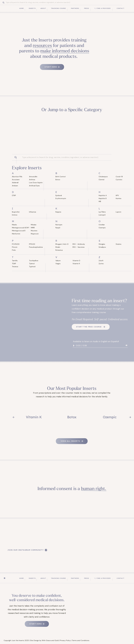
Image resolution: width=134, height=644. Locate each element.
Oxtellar (102, 225)
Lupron (118, 212)
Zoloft (101, 261)
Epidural (59, 195)
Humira (118, 198)
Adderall (15, 183)
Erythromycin (61, 198)
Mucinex (34, 231)
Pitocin (15, 247)
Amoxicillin (33, 177)
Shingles (102, 244)
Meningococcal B (19, 231)
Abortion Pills (17, 177)
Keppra (58, 212)
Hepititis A (103, 195)
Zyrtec (101, 264)
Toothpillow (34, 261)
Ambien (15, 186)
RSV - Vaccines (79, 247)
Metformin (16, 234)
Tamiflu (15, 261)
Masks (14, 225)
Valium (58, 261)
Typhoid (32, 267)
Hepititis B (103, 198)
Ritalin (58, 247)
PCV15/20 (16, 244)
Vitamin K (76, 264)
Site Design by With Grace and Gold (44, 640)
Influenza (33, 212)
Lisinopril (102, 215)
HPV (117, 195)
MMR (33, 228)
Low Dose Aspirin (36, 183)
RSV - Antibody (79, 244)
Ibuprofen (16, 212)
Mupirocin (35, 234)
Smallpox (102, 247)
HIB (100, 201)
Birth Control (60, 177)
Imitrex (15, 215)
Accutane (16, 180)
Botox (58, 180)
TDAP (14, 264)
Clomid (101, 180)
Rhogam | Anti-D (62, 244)
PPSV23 (32, 244)
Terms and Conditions (81, 640)
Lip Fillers (102, 212)
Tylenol (32, 264)
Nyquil (58, 228)
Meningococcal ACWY (21, 228)
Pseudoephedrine (36, 247)
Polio (14, 250)
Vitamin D (76, 261)
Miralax (34, 225)
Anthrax (32, 180)
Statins (119, 244)
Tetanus (15, 267)
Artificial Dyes (34, 186)
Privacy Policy (65, 640)
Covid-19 (119, 177)
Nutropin (59, 225)
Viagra (58, 264)
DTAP (14, 195)
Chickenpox (103, 177)
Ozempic (102, 228)
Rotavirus (59, 250)
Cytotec (119, 180)
